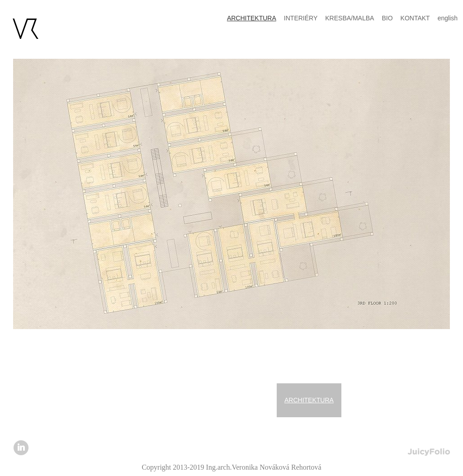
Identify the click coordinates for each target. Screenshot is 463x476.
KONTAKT (415, 18)
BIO (387, 18)
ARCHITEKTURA (309, 400)
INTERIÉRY (301, 18)
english (448, 18)
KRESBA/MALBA (350, 18)
